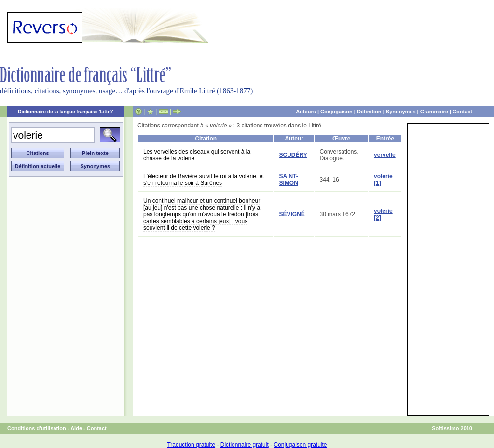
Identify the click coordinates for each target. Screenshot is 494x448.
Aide (76, 428)
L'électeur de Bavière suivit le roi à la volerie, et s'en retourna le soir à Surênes (204, 180)
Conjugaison (336, 112)
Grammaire (434, 112)
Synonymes (401, 112)
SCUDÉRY (293, 155)
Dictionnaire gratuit (245, 445)
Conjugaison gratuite (300, 445)
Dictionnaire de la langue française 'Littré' (66, 112)
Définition (369, 112)
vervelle (385, 155)
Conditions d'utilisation (37, 428)
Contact (462, 112)
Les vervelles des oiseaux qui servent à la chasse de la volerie (197, 155)
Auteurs (306, 112)
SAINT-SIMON (288, 180)
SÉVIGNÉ (292, 214)
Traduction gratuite (191, 445)
